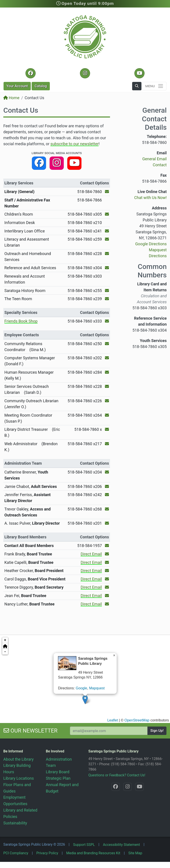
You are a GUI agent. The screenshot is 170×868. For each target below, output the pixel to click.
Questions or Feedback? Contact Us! (117, 775)
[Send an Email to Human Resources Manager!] (107, 372)
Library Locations (19, 778)
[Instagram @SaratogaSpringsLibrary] (85, 73)
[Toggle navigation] (154, 86)
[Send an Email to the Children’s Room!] (107, 214)
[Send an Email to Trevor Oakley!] (107, 509)
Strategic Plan (58, 778)
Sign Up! (157, 731)
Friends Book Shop (21, 321)
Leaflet (113, 720)
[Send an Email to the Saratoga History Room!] (107, 291)
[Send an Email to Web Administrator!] (107, 444)
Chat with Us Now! (150, 198)
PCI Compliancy (16, 853)
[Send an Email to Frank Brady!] (107, 554)
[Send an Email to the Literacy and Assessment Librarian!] (107, 239)
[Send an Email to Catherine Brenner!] (107, 472)
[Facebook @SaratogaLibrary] (30, 73)
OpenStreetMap (137, 720)
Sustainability (15, 823)
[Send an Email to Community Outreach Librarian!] (107, 401)
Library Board (58, 772)
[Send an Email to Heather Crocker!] (107, 571)
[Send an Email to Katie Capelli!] (107, 562)
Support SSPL (84, 845)
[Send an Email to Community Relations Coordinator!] (107, 344)
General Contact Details (154, 119)
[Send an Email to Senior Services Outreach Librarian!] (107, 386)
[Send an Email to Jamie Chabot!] (107, 486)
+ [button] (5, 640)
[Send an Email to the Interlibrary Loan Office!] (107, 231)
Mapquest (97, 688)
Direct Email (91, 554)
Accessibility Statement (121, 845)
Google (81, 688)
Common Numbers (152, 271)
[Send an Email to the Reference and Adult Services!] (107, 268)
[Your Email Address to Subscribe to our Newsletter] (109, 731)
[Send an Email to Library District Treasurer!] (107, 429)
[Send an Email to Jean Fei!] (107, 596)
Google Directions (151, 244)
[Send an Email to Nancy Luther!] (107, 604)
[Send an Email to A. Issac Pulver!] (107, 523)
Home (11, 98)
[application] (85, 679)
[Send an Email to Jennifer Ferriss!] (107, 495)
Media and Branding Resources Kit (93, 853)
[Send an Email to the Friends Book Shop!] (107, 321)
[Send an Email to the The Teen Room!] (107, 299)
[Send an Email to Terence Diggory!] (107, 587)
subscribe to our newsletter (74, 144)
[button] (137, 86)
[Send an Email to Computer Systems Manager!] (107, 358)
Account (17, 86)
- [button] (5, 652)
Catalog (41, 86)
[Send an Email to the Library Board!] (107, 546)
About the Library (18, 759)
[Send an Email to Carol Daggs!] (107, 579)
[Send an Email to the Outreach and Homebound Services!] (107, 254)
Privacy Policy (47, 853)
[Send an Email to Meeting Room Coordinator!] (107, 415)
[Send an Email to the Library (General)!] (107, 192)
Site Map (135, 853)
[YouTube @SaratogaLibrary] (139, 73)
